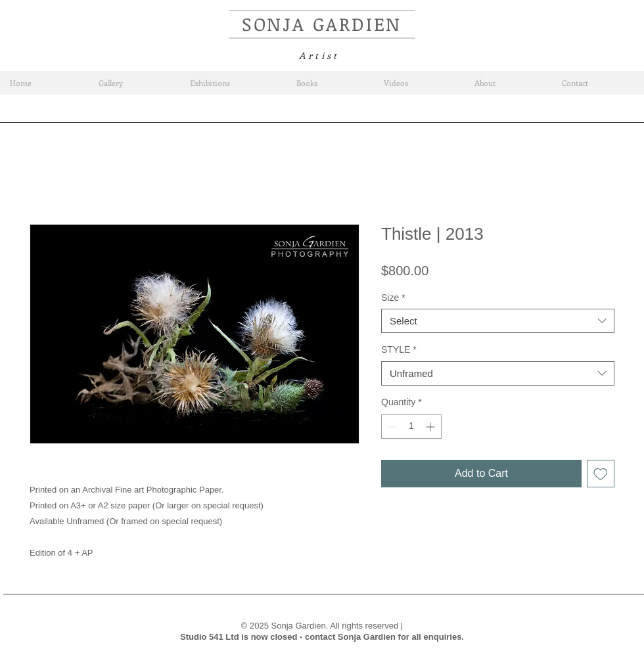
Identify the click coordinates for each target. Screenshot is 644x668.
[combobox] (498, 321)
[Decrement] (391, 427)
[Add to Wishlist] (601, 474)
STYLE (399, 349)
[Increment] (431, 427)
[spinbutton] (411, 427)
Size (393, 298)
